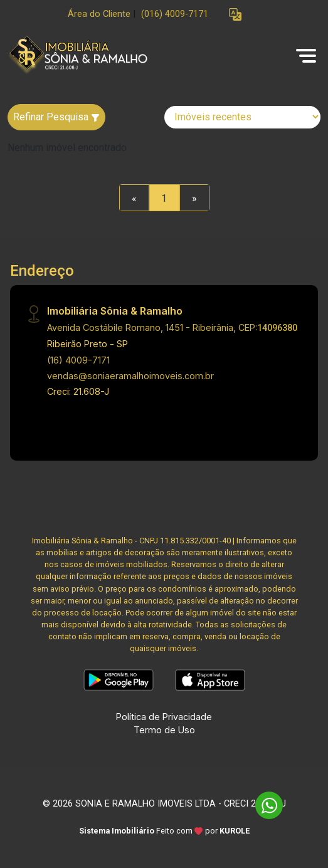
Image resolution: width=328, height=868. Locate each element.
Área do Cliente (99, 14)
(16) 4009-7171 (78, 360)
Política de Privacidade (164, 717)
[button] (235, 15)
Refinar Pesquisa (56, 117)
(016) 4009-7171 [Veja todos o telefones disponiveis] (175, 14)
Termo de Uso (164, 730)
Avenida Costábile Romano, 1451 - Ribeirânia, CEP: (172, 327)
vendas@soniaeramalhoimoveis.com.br (130, 376)
